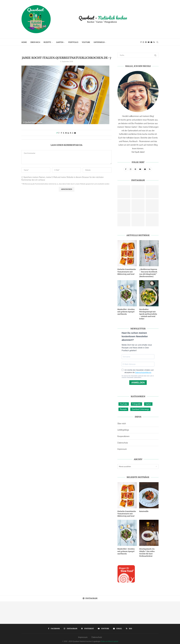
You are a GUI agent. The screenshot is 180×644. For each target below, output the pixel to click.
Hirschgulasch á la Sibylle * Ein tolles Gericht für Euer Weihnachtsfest (147, 552)
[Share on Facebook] (61, 133)
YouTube (86, 42)
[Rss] (154, 42)
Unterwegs (99, 42)
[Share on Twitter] (64, 133)
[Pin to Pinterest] (66, 133)
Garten (60, 42)
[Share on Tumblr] (70, 133)
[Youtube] (149, 42)
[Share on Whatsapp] (73, 133)
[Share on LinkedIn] (68, 133)
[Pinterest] (146, 42)
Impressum (122, 449)
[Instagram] (143, 42)
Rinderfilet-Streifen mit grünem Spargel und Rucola (126, 311)
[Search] (157, 42)
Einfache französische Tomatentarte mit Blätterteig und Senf (127, 271)
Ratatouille (144, 511)
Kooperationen (123, 436)
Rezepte (47, 42)
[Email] (151, 42)
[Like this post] (59, 133)
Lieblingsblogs (123, 429)
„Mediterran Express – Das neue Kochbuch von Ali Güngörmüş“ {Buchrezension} (149, 273)
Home (24, 42)
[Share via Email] (75, 133)
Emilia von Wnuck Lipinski (109, 640)
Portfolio (73, 42)
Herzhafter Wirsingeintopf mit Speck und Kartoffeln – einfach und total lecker (149, 314)
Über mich (35, 42)
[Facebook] (141, 42)
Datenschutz (123, 442)
